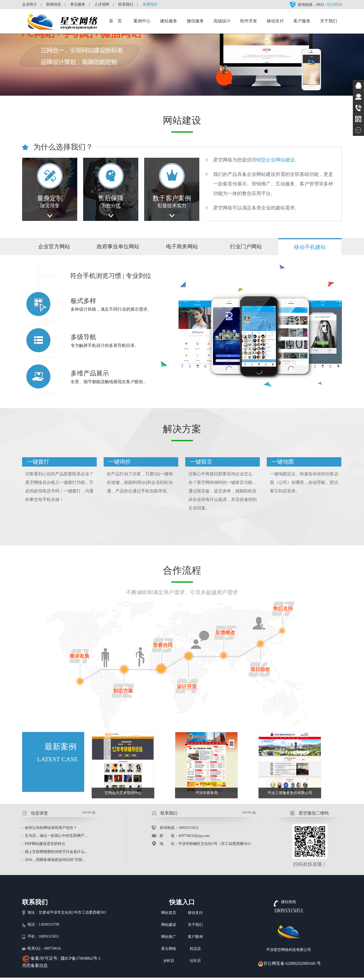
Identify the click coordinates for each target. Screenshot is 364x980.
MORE (89, 812)
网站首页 (169, 913)
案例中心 (142, 21)
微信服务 (195, 21)
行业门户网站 (246, 246)
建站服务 (169, 21)
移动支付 (275, 21)
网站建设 (169, 925)
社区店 (195, 961)
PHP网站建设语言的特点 (45, 844)
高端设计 (222, 21)
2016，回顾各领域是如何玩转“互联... (55, 860)
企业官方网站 (54, 246)
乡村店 (169, 961)
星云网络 (169, 949)
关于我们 (329, 21)
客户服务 (302, 21)
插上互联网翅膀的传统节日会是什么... (56, 852)
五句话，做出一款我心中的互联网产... (56, 836)
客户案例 (195, 937)
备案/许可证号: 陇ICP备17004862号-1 (66, 958)
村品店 (195, 949)
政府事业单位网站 (118, 246)
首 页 (115, 21)
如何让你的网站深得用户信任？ (51, 828)
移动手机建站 (310, 247)
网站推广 (169, 937)
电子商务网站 (182, 246)
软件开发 (249, 21)
